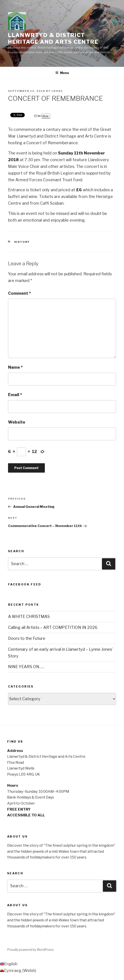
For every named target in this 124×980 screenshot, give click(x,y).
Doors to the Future (27, 638)
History (22, 242)
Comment (20, 293)
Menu (62, 73)
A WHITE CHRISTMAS (29, 617)
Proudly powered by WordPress (30, 950)
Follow (41, 116)
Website (17, 422)
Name (15, 367)
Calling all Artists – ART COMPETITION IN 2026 (53, 627)
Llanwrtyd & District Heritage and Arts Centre (53, 38)
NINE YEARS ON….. (26, 667)
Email (15, 395)
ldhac (57, 91)
